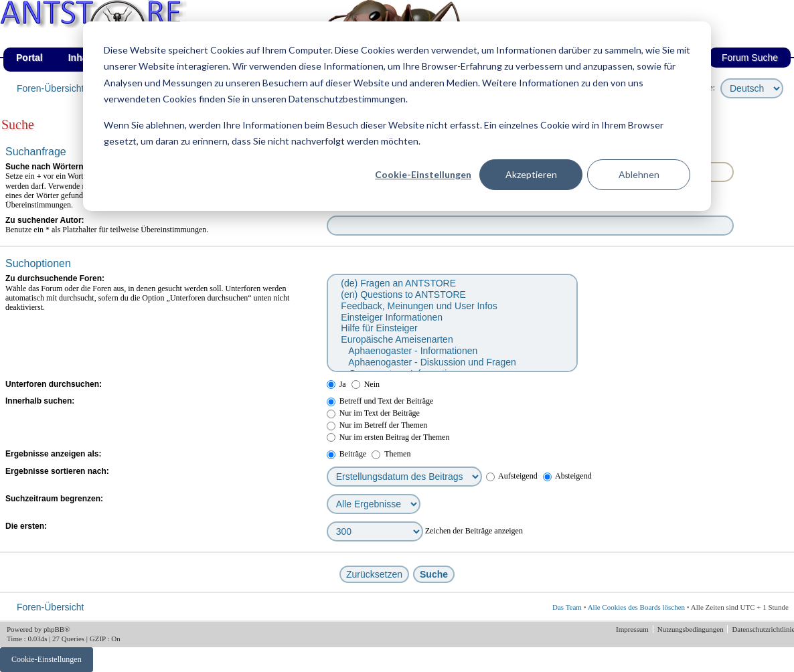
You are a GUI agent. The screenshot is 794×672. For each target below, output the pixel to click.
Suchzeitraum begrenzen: (54, 499)
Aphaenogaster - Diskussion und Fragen (452, 362)
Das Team (567, 607)
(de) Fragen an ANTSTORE (452, 283)
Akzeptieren (531, 174)
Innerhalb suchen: (40, 401)
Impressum (633, 629)
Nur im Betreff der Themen (377, 425)
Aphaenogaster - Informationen (452, 351)
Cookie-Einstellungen (423, 174)
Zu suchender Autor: (45, 220)
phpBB (54, 629)
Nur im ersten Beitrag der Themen (388, 437)
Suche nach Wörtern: (46, 167)
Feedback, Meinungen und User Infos (452, 306)
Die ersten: (26, 526)
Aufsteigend (512, 476)
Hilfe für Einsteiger (452, 328)
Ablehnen (639, 174)
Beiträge (347, 454)
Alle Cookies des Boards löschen (636, 607)
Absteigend (567, 476)
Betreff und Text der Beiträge (380, 401)
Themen (391, 454)
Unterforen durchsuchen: (54, 384)
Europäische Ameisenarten (452, 340)
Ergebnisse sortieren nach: (57, 471)
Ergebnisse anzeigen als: (53, 454)
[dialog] (397, 116)
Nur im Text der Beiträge (373, 413)
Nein (366, 384)
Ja (336, 384)
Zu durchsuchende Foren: (55, 278)
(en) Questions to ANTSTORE (452, 295)
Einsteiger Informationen (452, 318)
